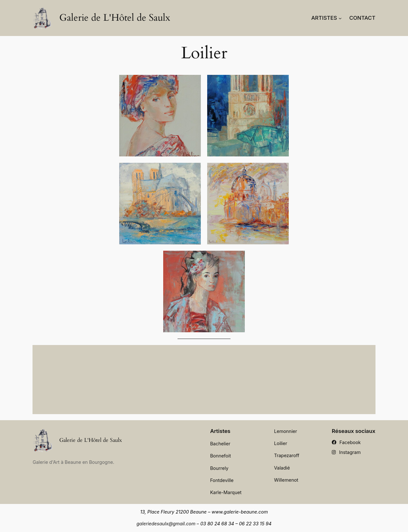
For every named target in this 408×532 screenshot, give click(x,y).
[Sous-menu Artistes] (340, 18)
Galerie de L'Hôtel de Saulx (115, 18)
